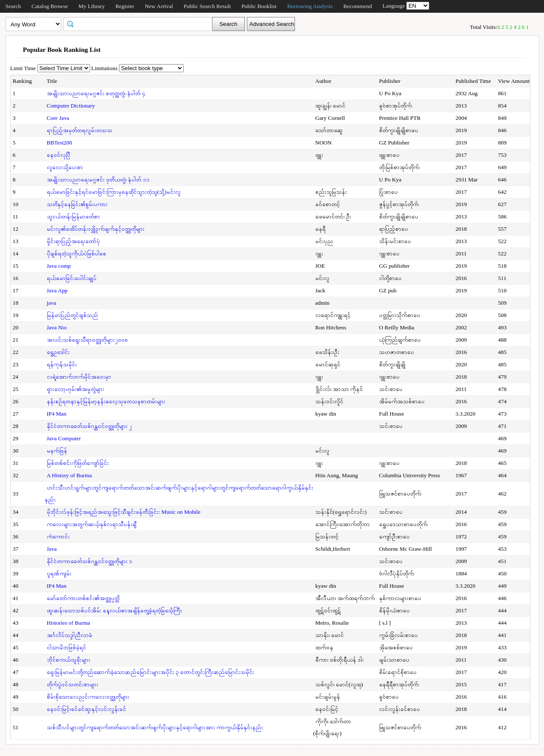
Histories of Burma (68, 623)
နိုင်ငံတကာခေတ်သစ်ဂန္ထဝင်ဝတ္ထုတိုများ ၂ (89, 426)
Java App (57, 290)
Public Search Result (207, 6)
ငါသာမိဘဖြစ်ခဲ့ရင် (67, 647)
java (51, 303)
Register (125, 6)
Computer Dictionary (71, 106)
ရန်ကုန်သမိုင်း (62, 364)
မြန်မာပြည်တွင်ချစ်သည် (72, 315)
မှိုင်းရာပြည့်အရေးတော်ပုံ (73, 241)
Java (52, 549)
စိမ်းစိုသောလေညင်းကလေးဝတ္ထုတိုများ (88, 697)
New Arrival (159, 6)
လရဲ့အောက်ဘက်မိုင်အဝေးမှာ (79, 377)
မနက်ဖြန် (57, 451)
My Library (92, 6)
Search (13, 6)
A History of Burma (69, 475)
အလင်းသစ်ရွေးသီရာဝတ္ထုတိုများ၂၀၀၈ (87, 340)
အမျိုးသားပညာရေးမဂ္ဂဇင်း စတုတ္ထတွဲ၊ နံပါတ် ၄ (96, 93)
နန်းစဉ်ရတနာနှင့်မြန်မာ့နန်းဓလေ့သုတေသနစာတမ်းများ (106, 401)
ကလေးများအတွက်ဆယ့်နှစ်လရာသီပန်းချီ (92, 524)
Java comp (59, 266)
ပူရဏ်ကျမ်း (59, 573)
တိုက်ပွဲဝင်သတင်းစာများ (72, 684)
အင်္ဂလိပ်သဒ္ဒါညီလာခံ (69, 635)
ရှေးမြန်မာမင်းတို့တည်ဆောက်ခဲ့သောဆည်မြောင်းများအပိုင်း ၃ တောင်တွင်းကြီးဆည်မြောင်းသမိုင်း (151, 672)
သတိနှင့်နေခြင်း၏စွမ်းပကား (77, 204)
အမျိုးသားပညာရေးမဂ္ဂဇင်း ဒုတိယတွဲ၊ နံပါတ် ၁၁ (98, 180)
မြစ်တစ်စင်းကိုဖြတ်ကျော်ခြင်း (78, 463)
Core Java (58, 118)
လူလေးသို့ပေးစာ (65, 167)
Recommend (358, 6)
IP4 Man (57, 414)
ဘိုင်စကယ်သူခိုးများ (68, 660)
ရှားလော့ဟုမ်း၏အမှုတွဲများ (75, 389)
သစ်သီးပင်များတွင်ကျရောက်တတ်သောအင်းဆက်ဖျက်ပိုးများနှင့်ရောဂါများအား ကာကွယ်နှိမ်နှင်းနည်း (155, 727)
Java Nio (57, 327)
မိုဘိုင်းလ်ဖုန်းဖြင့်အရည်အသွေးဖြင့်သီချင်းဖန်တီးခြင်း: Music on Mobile (124, 512)
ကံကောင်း (58, 537)
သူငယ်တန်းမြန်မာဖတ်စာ (73, 217)
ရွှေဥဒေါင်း (58, 352)
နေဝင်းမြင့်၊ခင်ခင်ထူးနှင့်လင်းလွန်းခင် (86, 709)
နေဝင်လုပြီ (58, 155)
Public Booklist (259, 6)
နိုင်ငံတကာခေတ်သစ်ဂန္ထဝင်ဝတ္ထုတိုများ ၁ (89, 561)
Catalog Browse (50, 6)
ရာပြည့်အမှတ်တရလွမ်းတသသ (79, 130)
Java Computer (64, 438)
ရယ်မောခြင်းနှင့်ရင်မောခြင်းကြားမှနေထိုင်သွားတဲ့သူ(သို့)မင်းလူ (114, 192)
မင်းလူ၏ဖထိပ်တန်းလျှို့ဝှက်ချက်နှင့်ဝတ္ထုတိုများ (96, 229)
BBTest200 (59, 143)
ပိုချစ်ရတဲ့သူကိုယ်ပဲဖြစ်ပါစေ (76, 253)
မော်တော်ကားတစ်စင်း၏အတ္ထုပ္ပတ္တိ (83, 598)
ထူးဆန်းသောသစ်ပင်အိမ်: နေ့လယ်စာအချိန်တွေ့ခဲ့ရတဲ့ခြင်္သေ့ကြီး (114, 610)
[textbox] (141, 23)
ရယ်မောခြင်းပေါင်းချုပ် (72, 278)
